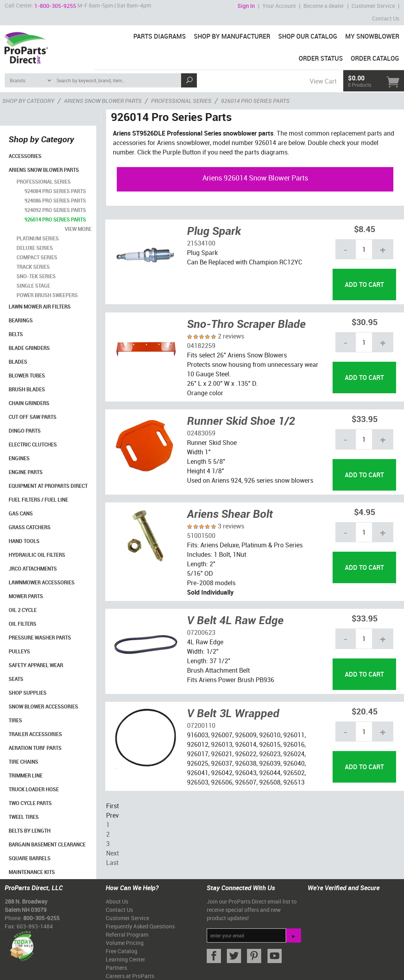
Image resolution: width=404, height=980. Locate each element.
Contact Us (386, 18)
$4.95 (365, 512)
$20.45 (365, 711)
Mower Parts (26, 596)
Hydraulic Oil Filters (37, 555)
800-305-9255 (41, 918)
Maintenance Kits (32, 872)
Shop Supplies (28, 693)
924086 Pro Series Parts (55, 201)
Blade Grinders (29, 348)
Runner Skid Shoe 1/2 (241, 420)
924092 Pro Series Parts (55, 210)
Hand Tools (24, 541)
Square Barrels (30, 858)
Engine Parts (26, 472)
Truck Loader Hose (34, 789)
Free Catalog (122, 951)
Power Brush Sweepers (47, 295)
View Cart (323, 81)
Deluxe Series (35, 248)
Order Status (321, 58)
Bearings (21, 320)
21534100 (201, 243)
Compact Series (37, 257)
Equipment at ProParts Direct (48, 486)
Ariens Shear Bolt (230, 513)
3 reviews (231, 526)
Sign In (246, 6)
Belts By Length (30, 831)
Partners (116, 968)
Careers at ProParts (130, 976)
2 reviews (231, 336)
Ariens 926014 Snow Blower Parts (255, 178)
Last (112, 863)
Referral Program (127, 934)
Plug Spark (214, 231)
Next (112, 853)
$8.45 (365, 229)
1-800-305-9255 (55, 6)
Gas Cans (21, 513)
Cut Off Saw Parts (33, 417)
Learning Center (125, 959)
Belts (16, 334)
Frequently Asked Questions (140, 926)
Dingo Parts (25, 431)
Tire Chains (23, 762)
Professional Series (44, 182)
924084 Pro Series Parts (55, 191)
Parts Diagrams (160, 36)
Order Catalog (375, 58)
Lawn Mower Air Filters (40, 307)
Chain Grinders (29, 403)
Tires (15, 720)
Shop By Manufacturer (232, 36)
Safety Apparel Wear (36, 665)
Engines (19, 458)
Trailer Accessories (35, 734)
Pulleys (19, 651)
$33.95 (365, 419)
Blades (18, 362)
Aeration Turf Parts (35, 748)
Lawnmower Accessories (42, 582)
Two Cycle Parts (30, 803)
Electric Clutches (33, 444)
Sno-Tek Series (36, 276)
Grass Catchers (30, 527)
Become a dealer (324, 6)
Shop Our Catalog (308, 36)
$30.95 (365, 322)
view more (78, 229)
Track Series (33, 267)
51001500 (201, 536)
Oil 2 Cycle (23, 610)
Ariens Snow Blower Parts (44, 170)
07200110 (201, 725)
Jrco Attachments (33, 569)
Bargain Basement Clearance (47, 844)
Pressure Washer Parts (40, 638)
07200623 (201, 632)
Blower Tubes (27, 376)
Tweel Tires (24, 817)
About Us (117, 901)
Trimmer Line (26, 775)
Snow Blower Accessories (43, 707)
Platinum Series (38, 238)
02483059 (201, 433)
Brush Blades (27, 389)
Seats (16, 679)
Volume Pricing (125, 943)
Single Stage (33, 286)
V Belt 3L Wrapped (233, 713)
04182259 (201, 346)
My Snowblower (372, 36)
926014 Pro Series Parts (55, 219)
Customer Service (373, 6)
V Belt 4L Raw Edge (235, 620)
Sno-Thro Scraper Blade (246, 324)
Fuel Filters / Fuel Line (38, 500)
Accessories (25, 156)
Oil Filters (22, 624)
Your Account (279, 6)
